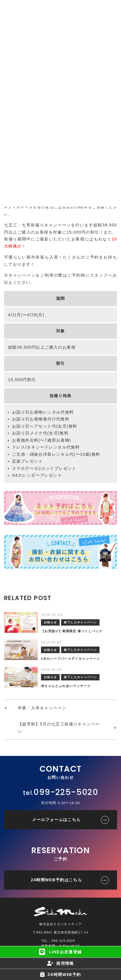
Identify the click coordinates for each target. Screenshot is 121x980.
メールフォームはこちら (56, 820)
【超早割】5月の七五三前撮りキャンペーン (59, 728)
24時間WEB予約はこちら (56, 880)
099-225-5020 (66, 792)
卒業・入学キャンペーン (42, 708)
